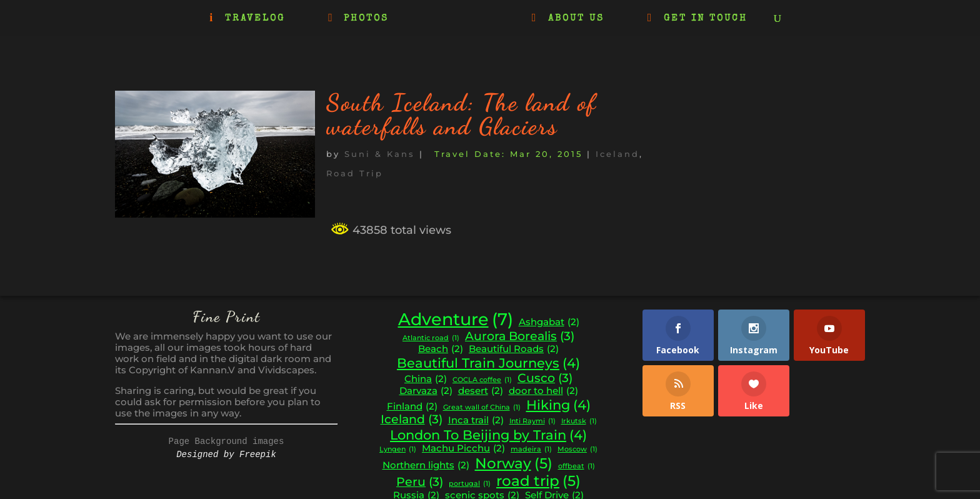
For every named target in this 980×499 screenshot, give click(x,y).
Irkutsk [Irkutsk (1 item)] (579, 422)
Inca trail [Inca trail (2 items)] (476, 421)
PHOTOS (366, 19)
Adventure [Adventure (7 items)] (456, 320)
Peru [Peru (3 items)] (420, 482)
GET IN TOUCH (706, 19)
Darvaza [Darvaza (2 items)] (426, 391)
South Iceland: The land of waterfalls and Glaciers (462, 114)
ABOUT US (576, 19)
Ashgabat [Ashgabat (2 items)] (549, 322)
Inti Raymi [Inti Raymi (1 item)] (532, 422)
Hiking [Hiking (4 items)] (558, 405)
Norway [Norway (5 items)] (514, 463)
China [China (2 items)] (426, 379)
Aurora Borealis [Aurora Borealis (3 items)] (520, 336)
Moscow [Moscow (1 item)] (577, 450)
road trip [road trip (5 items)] (538, 481)
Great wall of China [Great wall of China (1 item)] (482, 408)
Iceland (617, 154)
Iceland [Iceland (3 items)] (412, 420)
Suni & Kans (380, 154)
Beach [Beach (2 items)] (441, 349)
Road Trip (355, 173)
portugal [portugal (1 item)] (470, 484)
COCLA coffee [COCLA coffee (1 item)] (482, 381)
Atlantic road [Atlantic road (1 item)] (431, 339)
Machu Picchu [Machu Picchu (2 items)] (463, 449)
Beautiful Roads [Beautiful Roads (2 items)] (514, 349)
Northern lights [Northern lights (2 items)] (426, 466)
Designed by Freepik (226, 455)
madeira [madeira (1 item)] (531, 450)
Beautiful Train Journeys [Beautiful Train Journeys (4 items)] (488, 363)
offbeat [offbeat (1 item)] (577, 467)
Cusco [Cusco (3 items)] (545, 378)
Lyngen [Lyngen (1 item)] (398, 450)
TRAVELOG (255, 19)
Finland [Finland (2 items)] (412, 407)
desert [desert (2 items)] (481, 391)
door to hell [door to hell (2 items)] (543, 391)
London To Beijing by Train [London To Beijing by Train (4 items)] (488, 435)
